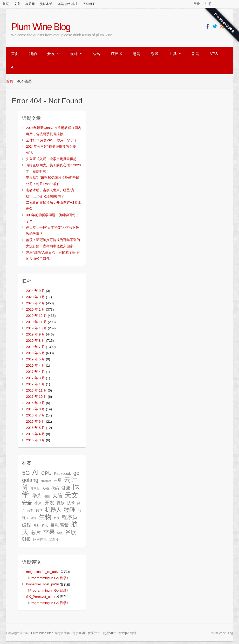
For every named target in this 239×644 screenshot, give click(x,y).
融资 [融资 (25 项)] (60, 533)
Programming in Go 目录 (48, 578)
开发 (51, 54)
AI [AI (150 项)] (36, 472)
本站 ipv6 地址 (68, 4)
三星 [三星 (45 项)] (58, 480)
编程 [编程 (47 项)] (26, 525)
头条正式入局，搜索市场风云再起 (51, 159)
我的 (33, 54)
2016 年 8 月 (35, 409)
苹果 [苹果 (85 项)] (49, 532)
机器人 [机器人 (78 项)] (53, 510)
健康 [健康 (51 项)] (66, 488)
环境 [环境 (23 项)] (33, 518)
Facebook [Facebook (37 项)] (62, 474)
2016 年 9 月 (35, 403)
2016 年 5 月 (35, 428)
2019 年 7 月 (35, 347)
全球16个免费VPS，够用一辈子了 (51, 140)
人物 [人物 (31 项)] (45, 488)
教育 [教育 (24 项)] (30, 511)
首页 (6, 4)
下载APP (89, 4)
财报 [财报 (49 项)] (26, 539)
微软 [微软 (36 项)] (61, 503)
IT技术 (117, 54)
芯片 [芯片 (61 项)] (36, 532)
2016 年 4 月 (35, 434)
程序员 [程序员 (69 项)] (70, 517)
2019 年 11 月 (36, 322)
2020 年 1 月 (35, 309)
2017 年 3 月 (35, 378)
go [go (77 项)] (76, 473)
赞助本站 (46, 4)
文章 (17, 4)
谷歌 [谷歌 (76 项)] (71, 532)
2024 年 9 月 (35, 291)
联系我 (30, 4)
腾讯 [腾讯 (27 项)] (45, 525)
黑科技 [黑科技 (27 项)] (54, 540)
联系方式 (94, 633)
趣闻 (136, 54)
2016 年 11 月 (36, 390)
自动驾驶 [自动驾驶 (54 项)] (59, 525)
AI (13, 67)
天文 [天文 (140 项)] (71, 495)
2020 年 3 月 (35, 297)
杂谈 (155, 54)
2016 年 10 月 (36, 397)
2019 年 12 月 (36, 316)
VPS (214, 54)
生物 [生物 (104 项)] (45, 517)
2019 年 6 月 (35, 353)
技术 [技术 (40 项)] (71, 503)
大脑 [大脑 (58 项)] (57, 496)
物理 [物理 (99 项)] (70, 510)
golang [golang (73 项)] (30, 480)
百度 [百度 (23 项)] (57, 518)
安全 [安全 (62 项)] (27, 503)
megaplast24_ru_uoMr (43, 572)
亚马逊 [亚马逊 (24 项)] (35, 489)
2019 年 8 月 (35, 341)
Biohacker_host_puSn (42, 584)
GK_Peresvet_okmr (41, 597)
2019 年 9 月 (35, 334)
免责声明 (79, 633)
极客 (97, 54)
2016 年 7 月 (35, 415)
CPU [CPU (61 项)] (46, 473)
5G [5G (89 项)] (26, 473)
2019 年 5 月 (35, 359)
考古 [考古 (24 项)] (36, 525)
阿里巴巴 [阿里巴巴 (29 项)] (40, 540)
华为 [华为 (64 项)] (37, 496)
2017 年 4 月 (35, 372)
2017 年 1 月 (35, 384)
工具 (173, 54)
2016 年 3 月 (35, 440)
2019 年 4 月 (35, 365)
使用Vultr (109, 633)
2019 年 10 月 (36, 328)
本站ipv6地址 (127, 633)
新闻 (196, 54)
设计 (74, 54)
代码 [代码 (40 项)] (55, 488)
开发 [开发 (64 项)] (50, 503)
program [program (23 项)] (46, 481)
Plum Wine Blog (41, 27)
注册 (208, 4)
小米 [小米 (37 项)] (38, 503)
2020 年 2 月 (35, 303)
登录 (197, 4)
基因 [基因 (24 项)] (47, 496)
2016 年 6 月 (35, 422)
